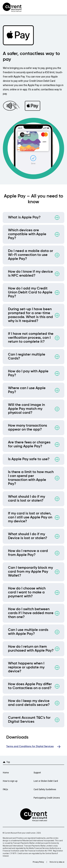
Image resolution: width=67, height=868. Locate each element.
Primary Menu (61, 7)
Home (6, 773)
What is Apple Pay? (24, 217)
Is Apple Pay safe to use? (29, 459)
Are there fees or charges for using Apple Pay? (29, 444)
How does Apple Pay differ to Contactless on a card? (30, 686)
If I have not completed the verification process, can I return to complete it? (31, 338)
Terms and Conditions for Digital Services (30, 746)
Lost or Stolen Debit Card (46, 781)
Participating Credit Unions (47, 798)
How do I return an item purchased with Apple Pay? (31, 649)
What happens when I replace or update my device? (26, 667)
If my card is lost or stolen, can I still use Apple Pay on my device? (30, 517)
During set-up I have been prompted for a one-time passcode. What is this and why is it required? (30, 315)
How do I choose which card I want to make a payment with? (27, 592)
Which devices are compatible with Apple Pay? (27, 234)
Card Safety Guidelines (45, 789)
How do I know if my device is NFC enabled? (30, 274)
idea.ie (62, 862)
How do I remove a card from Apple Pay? (28, 553)
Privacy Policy (38, 862)
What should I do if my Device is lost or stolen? (28, 536)
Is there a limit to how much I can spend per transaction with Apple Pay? (31, 478)
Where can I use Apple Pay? (27, 390)
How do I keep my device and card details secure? (29, 703)
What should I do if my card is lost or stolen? (27, 499)
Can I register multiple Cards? (27, 357)
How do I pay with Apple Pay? (28, 373)
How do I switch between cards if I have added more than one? (31, 613)
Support (37, 773)
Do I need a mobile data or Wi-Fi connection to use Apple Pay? (31, 255)
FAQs (5, 789)
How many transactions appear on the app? (28, 428)
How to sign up (10, 781)
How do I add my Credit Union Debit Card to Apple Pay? (30, 292)
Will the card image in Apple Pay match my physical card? (26, 409)
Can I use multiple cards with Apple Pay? (28, 632)
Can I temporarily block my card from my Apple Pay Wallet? (30, 572)
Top (8, 762)
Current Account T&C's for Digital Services (29, 720)
